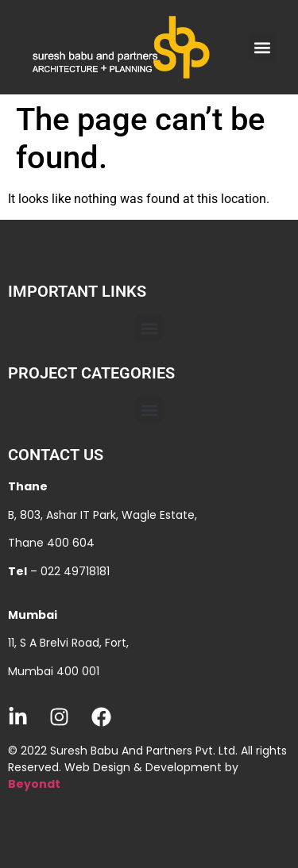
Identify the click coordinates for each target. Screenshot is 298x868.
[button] (262, 47)
